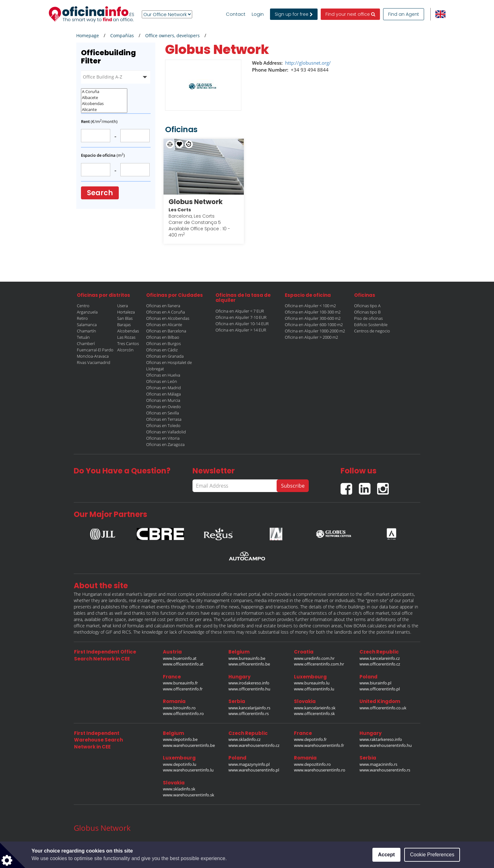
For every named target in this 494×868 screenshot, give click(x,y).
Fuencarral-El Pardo (95, 350)
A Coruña (104, 92)
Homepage (88, 35)
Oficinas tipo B (367, 312)
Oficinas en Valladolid (166, 432)
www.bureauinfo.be (247, 658)
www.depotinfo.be (180, 739)
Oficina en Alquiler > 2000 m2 (311, 337)
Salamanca (87, 325)
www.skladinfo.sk (179, 789)
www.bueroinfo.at (180, 658)
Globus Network (196, 202)
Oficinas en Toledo (163, 425)
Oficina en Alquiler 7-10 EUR (241, 317)
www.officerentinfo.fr (183, 689)
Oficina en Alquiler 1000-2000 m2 (315, 331)
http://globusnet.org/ (308, 63)
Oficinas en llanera (163, 306)
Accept (386, 855)
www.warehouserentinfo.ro (320, 770)
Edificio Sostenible (371, 325)
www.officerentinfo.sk (314, 713)
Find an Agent (404, 14)
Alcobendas (104, 104)
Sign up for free (294, 14)
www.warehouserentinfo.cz (254, 745)
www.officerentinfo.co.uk (383, 708)
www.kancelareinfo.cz (380, 658)
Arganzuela (87, 312)
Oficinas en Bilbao (163, 337)
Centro (83, 306)
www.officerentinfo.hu (249, 689)
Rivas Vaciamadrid (94, 362)
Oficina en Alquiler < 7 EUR (240, 311)
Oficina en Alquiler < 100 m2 (310, 306)
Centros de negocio (372, 331)
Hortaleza (126, 312)
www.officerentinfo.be (249, 664)
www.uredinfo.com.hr (314, 658)
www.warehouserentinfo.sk (189, 795)
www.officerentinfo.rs (249, 713)
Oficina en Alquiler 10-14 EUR (242, 324)
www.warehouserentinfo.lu (188, 770)
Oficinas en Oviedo (164, 407)
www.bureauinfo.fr (180, 683)
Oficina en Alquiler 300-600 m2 (313, 318)
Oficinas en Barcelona (166, 331)
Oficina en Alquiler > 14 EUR (241, 330)
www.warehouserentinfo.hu (386, 745)
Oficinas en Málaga (164, 394)
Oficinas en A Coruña (166, 312)
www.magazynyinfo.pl (249, 764)
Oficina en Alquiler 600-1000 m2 (314, 325)
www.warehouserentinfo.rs (385, 770)
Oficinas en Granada (165, 356)
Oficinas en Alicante (164, 325)
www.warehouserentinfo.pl (254, 770)
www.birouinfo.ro (179, 708)
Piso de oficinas (368, 318)
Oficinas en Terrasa (164, 419)
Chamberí (86, 343)
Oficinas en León (162, 381)
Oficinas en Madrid (164, 388)
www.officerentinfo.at (183, 664)
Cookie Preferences (432, 855)
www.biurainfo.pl (375, 683)
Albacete (104, 98)
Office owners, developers (172, 35)
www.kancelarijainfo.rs (249, 708)
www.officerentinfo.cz (380, 664)
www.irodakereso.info (249, 683)
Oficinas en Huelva (163, 375)
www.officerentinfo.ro (183, 713)
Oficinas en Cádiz (162, 350)
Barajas (124, 325)
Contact (236, 14)
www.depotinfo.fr (310, 739)
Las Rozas (126, 337)
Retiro (82, 318)
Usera (123, 306)
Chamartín (86, 331)
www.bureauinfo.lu (312, 683)
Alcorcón (125, 350)
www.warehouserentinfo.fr (319, 745)
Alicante (104, 110)
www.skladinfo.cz (244, 739)
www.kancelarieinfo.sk (315, 708)
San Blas (125, 318)
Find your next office (350, 14)
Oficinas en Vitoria (163, 438)
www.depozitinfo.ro (312, 764)
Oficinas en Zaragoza (165, 444)
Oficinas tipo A (367, 306)
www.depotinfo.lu (180, 764)
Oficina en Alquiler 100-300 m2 (313, 312)
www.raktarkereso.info (381, 739)
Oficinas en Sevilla (163, 413)
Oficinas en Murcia (163, 400)
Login (258, 14)
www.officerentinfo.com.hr (319, 664)
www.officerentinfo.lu (314, 689)
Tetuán (83, 337)
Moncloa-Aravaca (93, 356)
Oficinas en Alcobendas (168, 318)
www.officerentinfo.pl (380, 689)
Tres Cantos (128, 343)
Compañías (122, 35)
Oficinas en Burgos (164, 343)
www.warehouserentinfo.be (189, 745)
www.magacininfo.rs (378, 764)
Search (100, 193)
